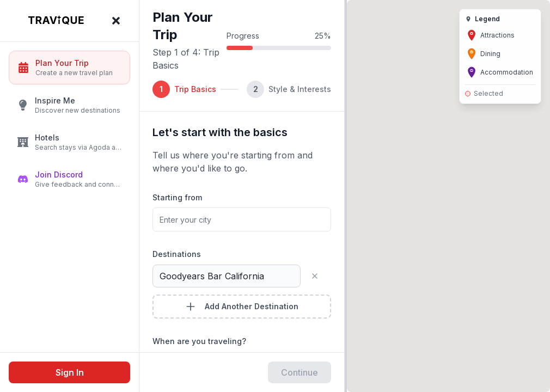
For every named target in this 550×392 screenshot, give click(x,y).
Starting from (177, 197)
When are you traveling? (199, 341)
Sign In (70, 372)
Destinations (177, 254)
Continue (300, 372)
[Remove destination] (319, 276)
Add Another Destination (242, 307)
